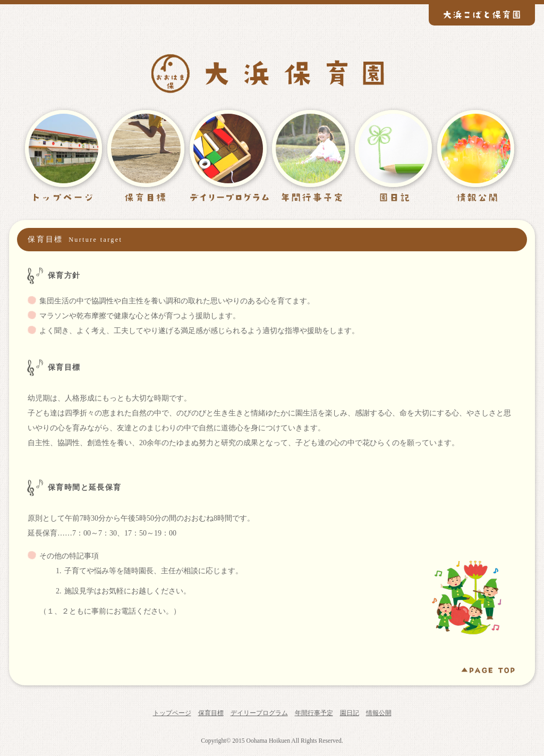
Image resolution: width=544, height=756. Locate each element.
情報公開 (379, 713)
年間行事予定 (314, 713)
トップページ (172, 713)
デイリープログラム (259, 713)
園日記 (350, 713)
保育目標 (211, 713)
